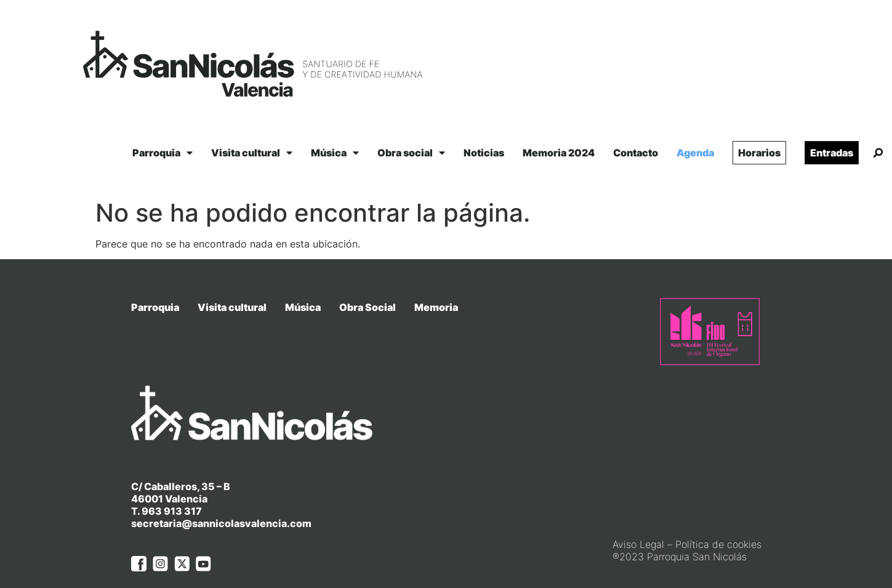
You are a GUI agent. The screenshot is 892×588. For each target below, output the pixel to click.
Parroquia (163, 153)
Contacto (636, 153)
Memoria (436, 307)
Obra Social (368, 307)
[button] (878, 153)
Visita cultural (252, 153)
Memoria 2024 (559, 153)
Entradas (832, 153)
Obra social (411, 153)
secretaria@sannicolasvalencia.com (221, 499)
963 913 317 (172, 487)
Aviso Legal (638, 520)
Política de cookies (718, 520)
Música (335, 153)
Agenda (695, 153)
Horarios (759, 153)
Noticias (484, 153)
